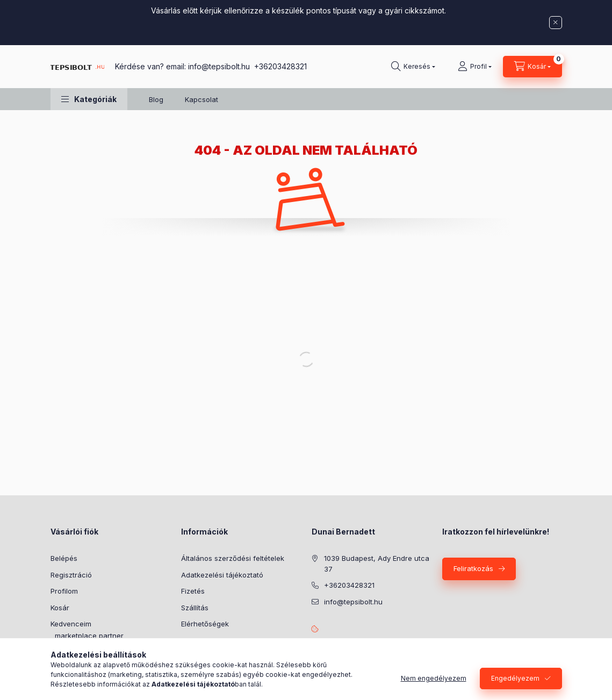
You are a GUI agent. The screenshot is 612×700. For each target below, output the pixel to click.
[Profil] (475, 67)
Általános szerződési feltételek (233, 558)
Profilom (64, 591)
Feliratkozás (473, 568)
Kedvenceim (71, 624)
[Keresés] (413, 67)
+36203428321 (349, 585)
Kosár (60, 608)
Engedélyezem (515, 678)
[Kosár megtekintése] (532, 67)
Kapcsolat (201, 99)
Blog (156, 99)
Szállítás (195, 608)
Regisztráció (71, 575)
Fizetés (193, 591)
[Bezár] (556, 23)
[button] (89, 99)
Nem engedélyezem (434, 678)
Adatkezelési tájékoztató (222, 575)
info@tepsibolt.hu (353, 602)
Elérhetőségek (205, 624)
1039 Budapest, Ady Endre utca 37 (377, 564)
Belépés (64, 558)
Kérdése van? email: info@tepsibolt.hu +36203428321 (211, 66)
